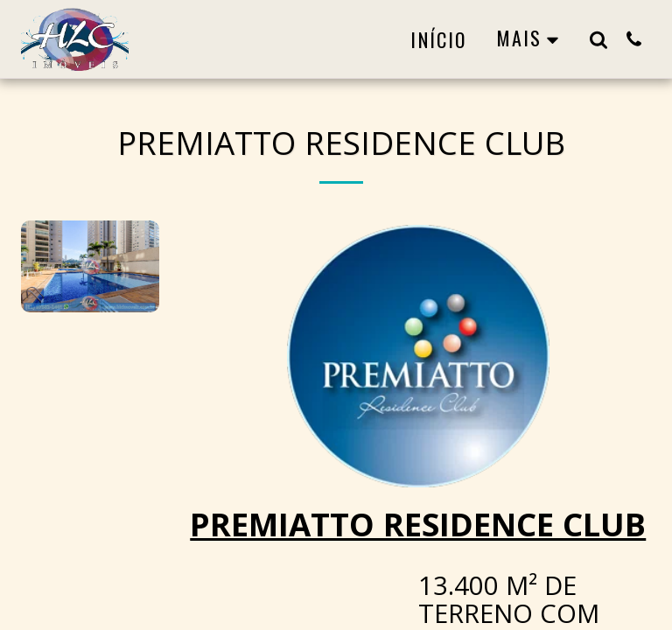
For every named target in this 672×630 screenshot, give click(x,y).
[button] (598, 39)
